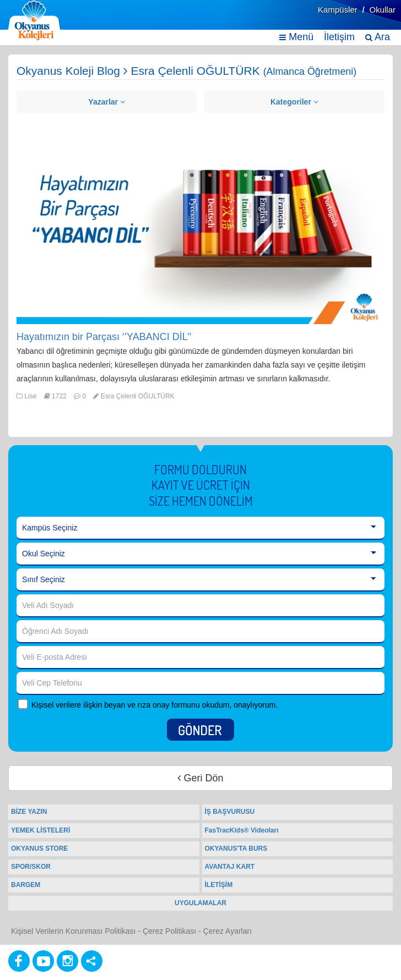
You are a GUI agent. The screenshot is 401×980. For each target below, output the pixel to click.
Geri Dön (200, 778)
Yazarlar (107, 102)
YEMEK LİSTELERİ (40, 830)
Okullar (382, 10)
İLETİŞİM (219, 885)
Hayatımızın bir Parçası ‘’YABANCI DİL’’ (104, 337)
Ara (378, 37)
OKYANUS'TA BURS (236, 848)
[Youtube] (43, 961)
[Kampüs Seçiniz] (201, 528)
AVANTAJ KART (230, 867)
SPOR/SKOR (31, 867)
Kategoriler (294, 102)
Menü (296, 37)
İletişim (339, 37)
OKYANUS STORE (39, 848)
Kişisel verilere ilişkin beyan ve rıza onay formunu (116, 705)
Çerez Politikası (169, 931)
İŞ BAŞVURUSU (230, 812)
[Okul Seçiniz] (201, 554)
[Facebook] (19, 961)
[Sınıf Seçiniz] (201, 580)
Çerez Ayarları (227, 931)
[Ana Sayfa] (35, 21)
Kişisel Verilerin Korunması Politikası (73, 931)
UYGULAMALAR (201, 903)
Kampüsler (338, 10)
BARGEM (26, 885)
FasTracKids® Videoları (242, 830)
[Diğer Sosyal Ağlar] (92, 961)
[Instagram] (67, 961)
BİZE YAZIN (29, 812)
